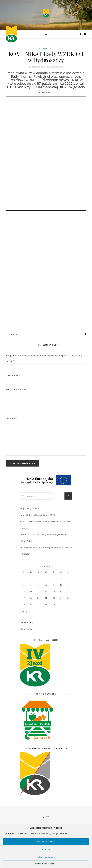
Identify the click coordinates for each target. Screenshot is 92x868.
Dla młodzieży (27, 622)
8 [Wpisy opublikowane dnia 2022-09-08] (46, 585)
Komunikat (46, 49)
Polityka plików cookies (45, 864)
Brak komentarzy (55, 67)
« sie (22, 612)
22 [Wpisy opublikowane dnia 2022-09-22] (46, 598)
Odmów (46, 849)
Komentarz (11, 418)
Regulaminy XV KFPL (30, 508)
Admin (14, 334)
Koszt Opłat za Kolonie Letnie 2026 (37, 515)
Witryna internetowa (16, 390)
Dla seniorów (26, 629)
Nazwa (10, 361)
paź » (29, 612)
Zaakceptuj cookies (46, 842)
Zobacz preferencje (46, 857)
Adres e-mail (13, 375)
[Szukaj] (68, 496)
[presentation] (27, 407)
